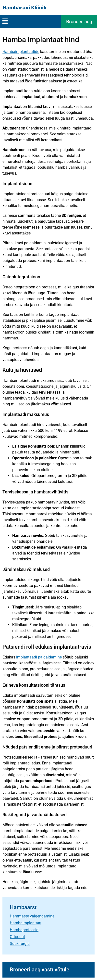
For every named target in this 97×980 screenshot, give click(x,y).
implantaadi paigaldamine (39, 657)
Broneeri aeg (79, 22)
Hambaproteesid (24, 930)
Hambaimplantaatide (21, 52)
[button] (5, 22)
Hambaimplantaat (26, 923)
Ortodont (17, 937)
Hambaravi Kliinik (24, 7)
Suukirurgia (20, 944)
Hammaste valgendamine (32, 916)
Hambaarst (23, 907)
